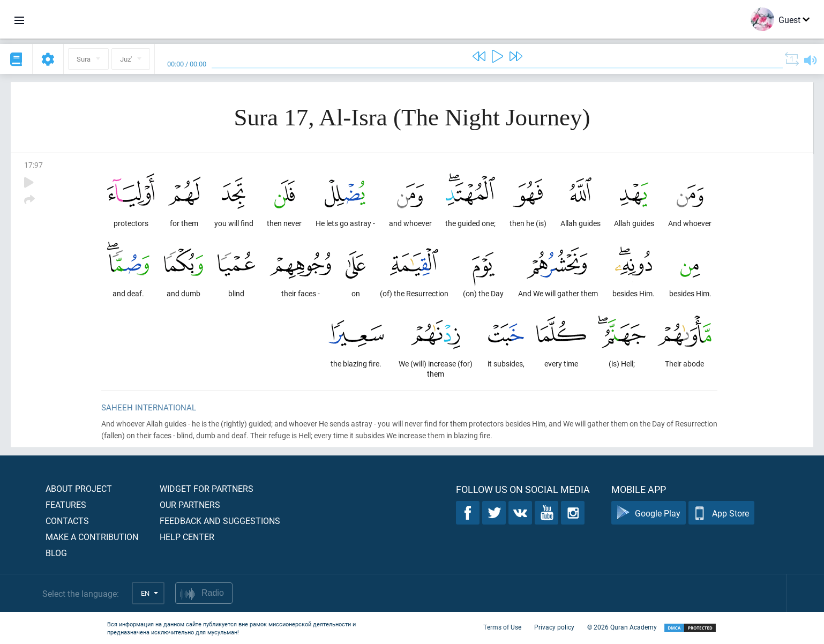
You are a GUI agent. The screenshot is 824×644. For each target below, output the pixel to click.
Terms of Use (502, 627)
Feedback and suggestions (220, 521)
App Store (721, 513)
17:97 (33, 165)
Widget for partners (207, 488)
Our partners (190, 504)
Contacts (67, 521)
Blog (56, 553)
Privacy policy (554, 627)
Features (66, 504)
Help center (187, 537)
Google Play (649, 513)
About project (79, 488)
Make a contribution (92, 537)
